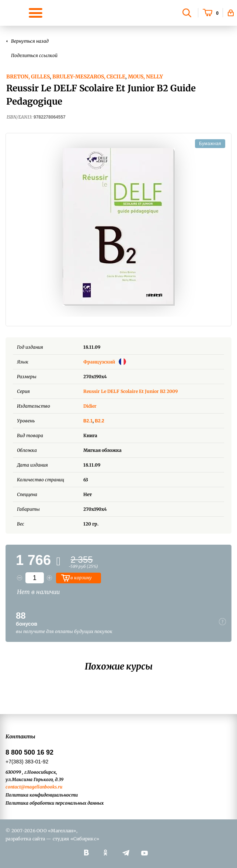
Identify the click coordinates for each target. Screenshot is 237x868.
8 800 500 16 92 (29, 752)
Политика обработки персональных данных (55, 803)
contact (13, 787)
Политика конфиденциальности (42, 795)
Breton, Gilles (28, 77)
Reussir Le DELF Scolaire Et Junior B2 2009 (130, 391)
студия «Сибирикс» (76, 839)
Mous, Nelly (145, 77)
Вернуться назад (30, 41)
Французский (105, 362)
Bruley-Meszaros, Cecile (89, 77)
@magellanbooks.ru (41, 787)
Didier (90, 406)
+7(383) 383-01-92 (27, 762)
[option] (118, 227)
